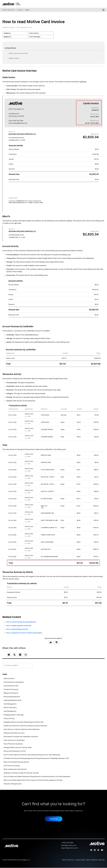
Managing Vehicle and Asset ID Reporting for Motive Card (24, 722)
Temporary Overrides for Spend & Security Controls (21, 773)
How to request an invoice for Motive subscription (24, 633)
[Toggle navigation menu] (96, 4)
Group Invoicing (9, 718)
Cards (27, 10)
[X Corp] (14, 655)
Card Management (10, 704)
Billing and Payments (11, 693)
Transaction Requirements (13, 784)
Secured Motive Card (11, 686)
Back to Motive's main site (95, 860)
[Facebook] (9, 655)
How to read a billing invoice (16, 629)
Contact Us (54, 819)
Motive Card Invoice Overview (18, 53)
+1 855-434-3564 (67, 843)
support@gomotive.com (70, 848)
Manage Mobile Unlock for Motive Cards (18, 747)
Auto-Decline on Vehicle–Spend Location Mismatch (22, 729)
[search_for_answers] (17, 665)
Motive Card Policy (10, 708)
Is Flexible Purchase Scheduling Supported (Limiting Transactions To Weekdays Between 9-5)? (36, 758)
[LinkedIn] (20, 655)
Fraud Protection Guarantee (13, 744)
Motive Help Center (9, 10)
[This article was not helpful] (56, 642)
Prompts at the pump (11, 689)
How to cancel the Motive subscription (20, 622)
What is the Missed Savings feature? (16, 762)
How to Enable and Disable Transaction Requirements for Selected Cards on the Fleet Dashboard (37, 776)
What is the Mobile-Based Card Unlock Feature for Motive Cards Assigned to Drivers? (33, 780)
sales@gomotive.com (69, 846)
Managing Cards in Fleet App (14, 715)
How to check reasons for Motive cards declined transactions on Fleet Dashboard (32, 755)
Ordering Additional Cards (12, 700)
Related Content (14, 58)
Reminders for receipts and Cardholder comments (21, 737)
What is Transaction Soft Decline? (15, 769)
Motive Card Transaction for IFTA (15, 751)
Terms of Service (68, 860)
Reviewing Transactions (12, 697)
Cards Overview (9, 678)
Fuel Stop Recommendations (14, 682)
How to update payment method (18, 626)
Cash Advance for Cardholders (14, 740)
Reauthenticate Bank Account (14, 733)
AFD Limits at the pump (12, 766)
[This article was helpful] (51, 642)
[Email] (26, 655)
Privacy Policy (80, 860)
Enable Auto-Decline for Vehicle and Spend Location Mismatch (25, 726)
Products (20, 10)
